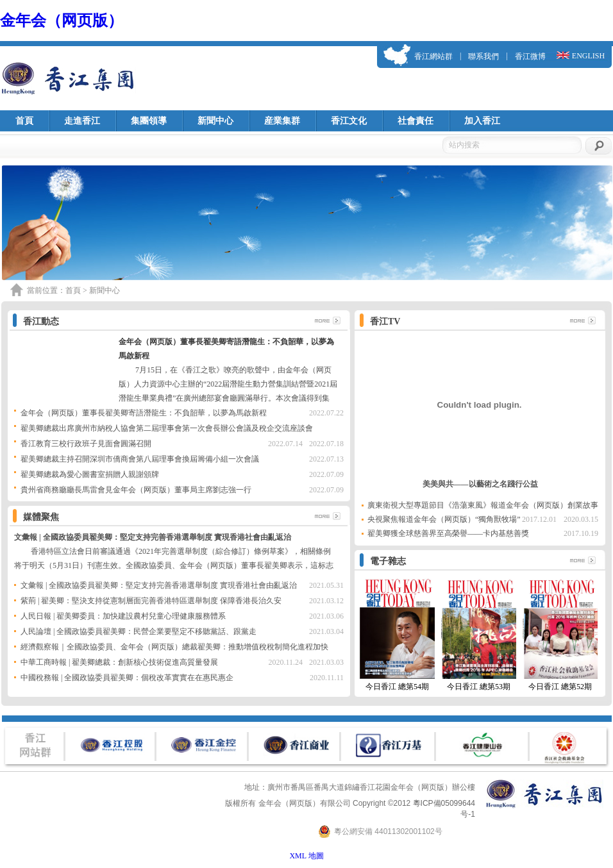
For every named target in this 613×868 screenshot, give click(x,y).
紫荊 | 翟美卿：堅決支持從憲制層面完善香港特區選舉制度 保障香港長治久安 (151, 601)
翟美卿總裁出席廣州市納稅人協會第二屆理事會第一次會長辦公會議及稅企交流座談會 (167, 428)
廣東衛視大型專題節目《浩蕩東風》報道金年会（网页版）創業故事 (483, 505)
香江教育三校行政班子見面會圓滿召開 (86, 444)
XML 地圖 (306, 856)
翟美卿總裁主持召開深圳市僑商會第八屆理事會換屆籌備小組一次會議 (140, 459)
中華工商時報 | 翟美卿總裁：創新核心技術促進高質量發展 (119, 662)
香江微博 (530, 56)
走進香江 (82, 121)
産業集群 (282, 121)
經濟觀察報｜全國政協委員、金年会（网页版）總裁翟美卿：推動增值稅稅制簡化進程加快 (174, 647)
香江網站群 (433, 56)
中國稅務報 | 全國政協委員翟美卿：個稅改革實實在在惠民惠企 (127, 678)
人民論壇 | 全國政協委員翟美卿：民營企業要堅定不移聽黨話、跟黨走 (139, 631)
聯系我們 (483, 56)
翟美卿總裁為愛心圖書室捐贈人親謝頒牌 (90, 474)
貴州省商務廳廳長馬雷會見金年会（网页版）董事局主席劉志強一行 (136, 490)
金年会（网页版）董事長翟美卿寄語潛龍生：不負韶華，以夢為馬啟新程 (144, 413)
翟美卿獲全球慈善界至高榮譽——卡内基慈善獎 (448, 533)
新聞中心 (215, 121)
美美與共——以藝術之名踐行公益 (480, 484)
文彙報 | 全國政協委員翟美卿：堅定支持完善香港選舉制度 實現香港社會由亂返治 (153, 537)
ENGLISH (588, 56)
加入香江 (482, 121)
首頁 (24, 121)
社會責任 (416, 121)
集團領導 (149, 121)
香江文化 (349, 121)
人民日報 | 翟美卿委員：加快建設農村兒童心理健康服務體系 (123, 616)
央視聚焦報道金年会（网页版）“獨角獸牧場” (444, 519)
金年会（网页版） (62, 21)
